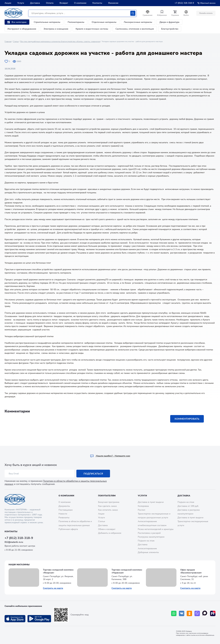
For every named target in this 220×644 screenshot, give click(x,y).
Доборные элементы (148, 552)
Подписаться (93, 474)
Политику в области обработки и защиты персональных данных (56, 483)
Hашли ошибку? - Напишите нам (110, 456)
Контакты (97, 3)
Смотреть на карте (53, 588)
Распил (141, 510)
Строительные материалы (47, 22)
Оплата (50, 3)
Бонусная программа (109, 502)
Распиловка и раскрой (149, 533)
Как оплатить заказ (108, 510)
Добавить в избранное (110, 533)
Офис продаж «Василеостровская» (191, 571)
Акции (8, 3)
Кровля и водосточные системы (92, 29)
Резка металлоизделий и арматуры (156, 529)
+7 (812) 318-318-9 (184, 3)
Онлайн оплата (206, 13)
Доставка (35, 3)
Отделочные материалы (104, 22)
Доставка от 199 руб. (188, 506)
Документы (64, 506)
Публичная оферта (68, 529)
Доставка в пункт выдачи (151, 502)
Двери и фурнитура (169, 22)
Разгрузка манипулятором (151, 537)
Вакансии (113, 3)
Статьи (16, 42)
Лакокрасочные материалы (138, 22)
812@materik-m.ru (14, 542)
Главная (8, 42)
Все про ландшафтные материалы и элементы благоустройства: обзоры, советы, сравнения (60, 42)
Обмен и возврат (107, 529)
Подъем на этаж (146, 541)
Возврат (64, 3)
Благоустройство (170, 29)
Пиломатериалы (76, 22)
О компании (80, 3)
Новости (63, 514)
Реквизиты (64, 518)
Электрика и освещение (56, 29)
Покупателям (107, 496)
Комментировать (187, 419)
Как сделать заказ (107, 506)
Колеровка (143, 506)
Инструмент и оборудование (22, 29)
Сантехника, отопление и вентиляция (135, 29)
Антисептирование (147, 549)
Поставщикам (66, 510)
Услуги (21, 3)
